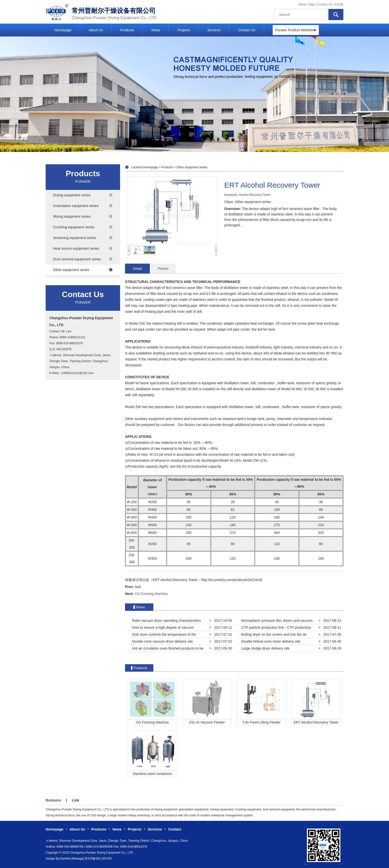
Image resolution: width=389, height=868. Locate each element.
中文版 (339, 4)
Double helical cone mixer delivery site (270, 641)
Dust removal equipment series (83, 259)
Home (302, 4)
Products (127, 30)
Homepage (63, 30)
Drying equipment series (83, 195)
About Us (96, 30)
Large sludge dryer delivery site (264, 648)
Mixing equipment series (83, 216)
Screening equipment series (83, 238)
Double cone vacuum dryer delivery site (162, 641)
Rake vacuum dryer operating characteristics (166, 621)
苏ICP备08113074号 (98, 859)
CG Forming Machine (151, 594)
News (156, 30)
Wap (312, 4)
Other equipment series (83, 270)
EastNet (65, 859)
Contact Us (325, 4)
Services (214, 30)
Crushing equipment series (83, 227)
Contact (175, 829)
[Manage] (78, 859)
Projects (184, 30)
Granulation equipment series (83, 206)
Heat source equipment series (83, 248)
